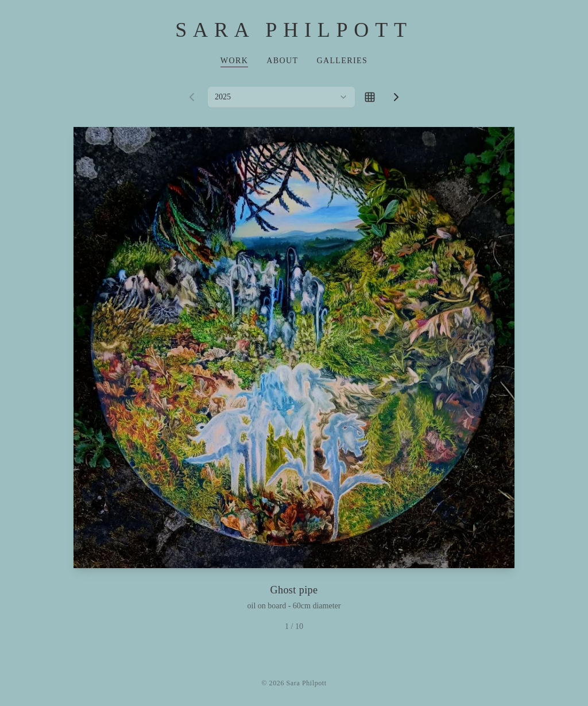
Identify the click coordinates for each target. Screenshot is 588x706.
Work (234, 61)
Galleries (342, 61)
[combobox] (281, 97)
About (282, 61)
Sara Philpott (294, 30)
